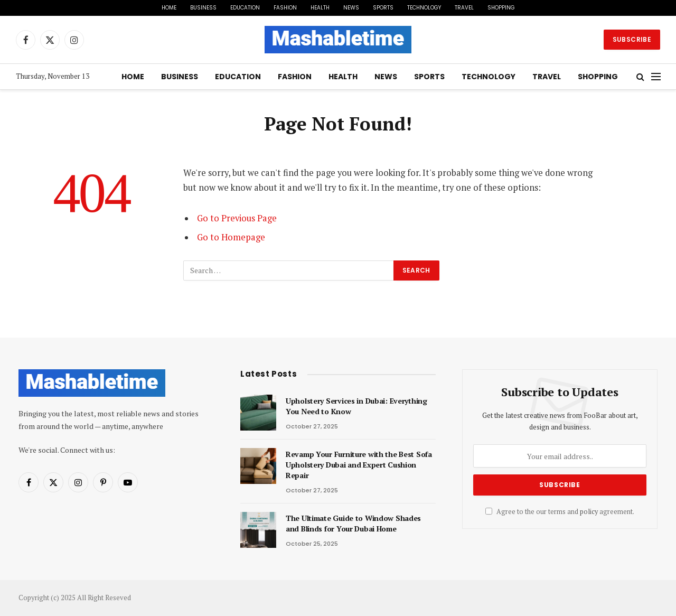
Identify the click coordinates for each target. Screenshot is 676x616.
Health (320, 8)
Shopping (501, 8)
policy (589, 512)
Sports (383, 8)
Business (203, 8)
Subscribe (632, 39)
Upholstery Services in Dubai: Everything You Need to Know (356, 406)
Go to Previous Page (237, 218)
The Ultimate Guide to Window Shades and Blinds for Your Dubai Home (353, 523)
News (351, 8)
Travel (464, 8)
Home (169, 8)
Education (245, 8)
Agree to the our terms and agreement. (560, 512)
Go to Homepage (231, 237)
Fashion (285, 8)
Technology (424, 8)
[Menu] (656, 77)
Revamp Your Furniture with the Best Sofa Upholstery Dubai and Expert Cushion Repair (359, 465)
